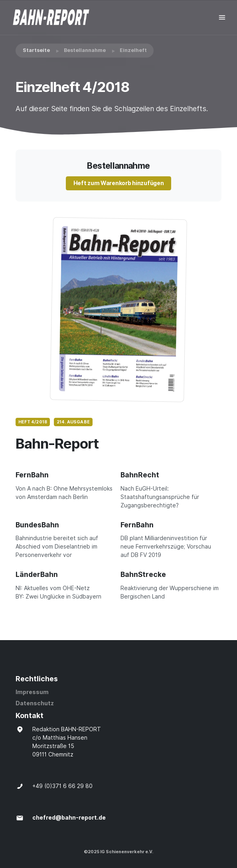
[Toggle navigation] (222, 17)
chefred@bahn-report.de (69, 818)
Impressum (32, 692)
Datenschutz (35, 703)
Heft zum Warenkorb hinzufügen (119, 183)
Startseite (36, 50)
